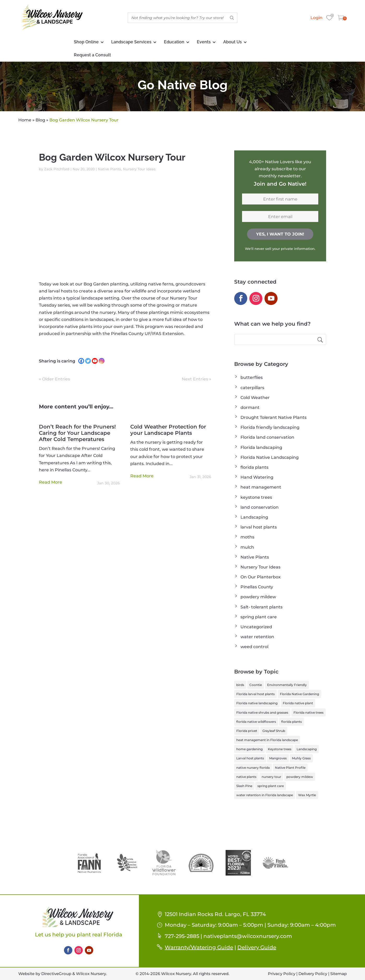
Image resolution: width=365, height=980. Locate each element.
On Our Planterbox (261, 577)
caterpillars (252, 388)
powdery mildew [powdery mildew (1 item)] (300, 777)
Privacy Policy (282, 974)
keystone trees (256, 497)
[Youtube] (95, 361)
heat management (261, 487)
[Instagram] (102, 361)
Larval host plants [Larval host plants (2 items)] (250, 758)
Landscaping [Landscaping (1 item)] (307, 749)
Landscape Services (131, 42)
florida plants (254, 467)
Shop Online (86, 42)
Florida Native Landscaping (270, 457)
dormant (250, 407)
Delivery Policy (313, 974)
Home (25, 120)
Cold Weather (255, 398)
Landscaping (254, 517)
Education (174, 42)
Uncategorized (256, 627)
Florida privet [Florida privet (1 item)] (247, 731)
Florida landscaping (261, 447)
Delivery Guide (257, 947)
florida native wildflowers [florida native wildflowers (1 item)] (256, 722)
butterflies (252, 377)
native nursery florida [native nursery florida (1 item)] (253, 768)
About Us (232, 42)
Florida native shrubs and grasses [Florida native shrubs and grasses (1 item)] (262, 712)
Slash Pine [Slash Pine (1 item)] (244, 786)
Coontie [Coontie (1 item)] (256, 685)
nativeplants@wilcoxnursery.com (248, 936)
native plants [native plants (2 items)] (246, 777)
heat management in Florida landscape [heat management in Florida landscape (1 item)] (267, 740)
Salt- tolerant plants (261, 607)
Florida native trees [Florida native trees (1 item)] (308, 712)
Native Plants (110, 169)
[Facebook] (81, 361)
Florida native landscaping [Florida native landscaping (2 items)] (257, 703)
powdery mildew (258, 597)
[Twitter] (88, 361)
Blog (40, 120)
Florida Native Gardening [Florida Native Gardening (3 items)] (299, 694)
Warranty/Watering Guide (199, 947)
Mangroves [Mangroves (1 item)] (278, 758)
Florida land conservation (267, 437)
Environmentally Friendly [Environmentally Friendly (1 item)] (287, 685)
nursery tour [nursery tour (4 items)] (271, 777)
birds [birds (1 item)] (240, 685)
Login (316, 18)
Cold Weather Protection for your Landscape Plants (168, 430)
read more (51, 482)
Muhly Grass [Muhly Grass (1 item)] (301, 758)
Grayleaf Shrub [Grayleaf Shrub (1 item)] (274, 731)
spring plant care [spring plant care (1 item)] (271, 786)
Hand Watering (257, 477)
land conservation (260, 507)
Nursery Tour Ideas (139, 169)
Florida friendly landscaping (270, 427)
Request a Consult (92, 55)
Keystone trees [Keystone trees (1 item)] (280, 749)
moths (247, 537)
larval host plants (259, 527)
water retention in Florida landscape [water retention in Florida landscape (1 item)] (265, 795)
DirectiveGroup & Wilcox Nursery (74, 974)
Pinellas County (257, 587)
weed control (254, 647)
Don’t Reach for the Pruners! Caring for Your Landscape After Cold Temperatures (77, 433)
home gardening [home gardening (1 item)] (249, 749)
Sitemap (338, 974)
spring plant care (259, 617)
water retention (257, 637)
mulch (247, 547)
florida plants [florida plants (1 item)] (292, 722)
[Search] (232, 18)
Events (204, 42)
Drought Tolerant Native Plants (273, 417)
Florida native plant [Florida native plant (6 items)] (298, 703)
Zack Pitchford (57, 169)
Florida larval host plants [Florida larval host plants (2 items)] (255, 694)
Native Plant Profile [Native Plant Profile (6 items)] (290, 768)
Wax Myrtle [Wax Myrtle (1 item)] (307, 795)
